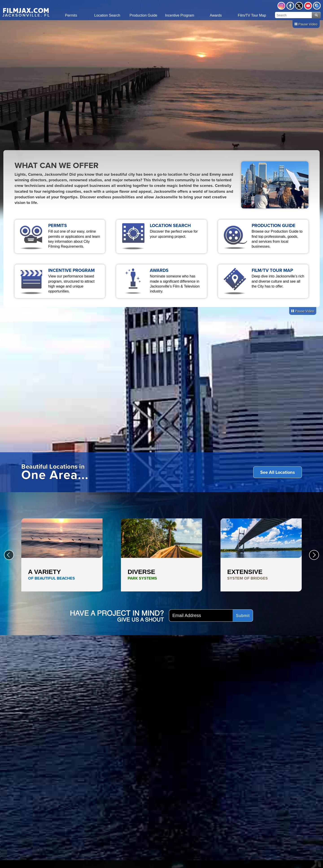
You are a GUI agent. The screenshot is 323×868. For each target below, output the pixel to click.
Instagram (281, 6)
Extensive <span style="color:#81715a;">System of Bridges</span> (261, 555)
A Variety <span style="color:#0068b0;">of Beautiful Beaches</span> (62, 555)
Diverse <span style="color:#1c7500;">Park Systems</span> (161, 555)
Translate (317, 6)
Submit (243, 616)
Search (316, 15)
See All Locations (278, 472)
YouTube (308, 6)
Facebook (290, 6)
